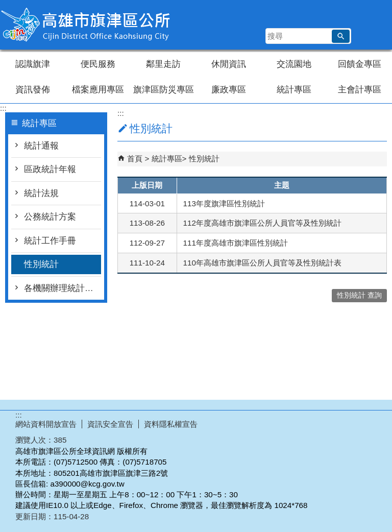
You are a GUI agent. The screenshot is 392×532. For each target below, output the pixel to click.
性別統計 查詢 (359, 295)
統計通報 (41, 146)
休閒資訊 (229, 64)
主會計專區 (360, 90)
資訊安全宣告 (110, 424)
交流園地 (294, 64)
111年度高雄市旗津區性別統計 (236, 243)
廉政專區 (229, 90)
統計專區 (294, 90)
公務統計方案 (50, 217)
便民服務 (98, 64)
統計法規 (41, 193)
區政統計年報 (50, 169)
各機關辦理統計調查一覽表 (63, 288)
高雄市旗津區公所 (86, 25)
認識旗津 (33, 64)
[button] (341, 36)
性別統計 (41, 264)
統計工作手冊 (50, 241)
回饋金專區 (360, 64)
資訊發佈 (33, 90)
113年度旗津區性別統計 (224, 203)
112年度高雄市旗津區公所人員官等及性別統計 (262, 223)
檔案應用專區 (98, 90)
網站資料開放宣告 (46, 424)
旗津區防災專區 (164, 90)
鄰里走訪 (163, 64)
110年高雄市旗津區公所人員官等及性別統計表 (262, 263)
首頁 (135, 159)
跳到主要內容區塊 (5, 5)
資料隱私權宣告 (171, 424)
